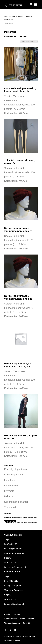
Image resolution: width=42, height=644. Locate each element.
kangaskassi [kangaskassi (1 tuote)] (31, 518)
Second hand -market (16, 502)
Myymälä (9, 491)
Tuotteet (17, 614)
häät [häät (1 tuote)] (10, 518)
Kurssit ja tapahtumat (16, 469)
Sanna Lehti (30, 636)
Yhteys (31, 619)
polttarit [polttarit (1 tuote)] (19, 522)
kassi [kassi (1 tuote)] (35, 518)
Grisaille (17, 640)
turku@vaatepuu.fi (13, 586)
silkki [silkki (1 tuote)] (22, 522)
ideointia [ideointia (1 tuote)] (14, 518)
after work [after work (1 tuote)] (6, 518)
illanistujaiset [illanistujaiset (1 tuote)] (19, 518)
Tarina (22, 619)
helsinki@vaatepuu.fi (14, 549)
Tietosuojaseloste (12, 623)
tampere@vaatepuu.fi (14, 604)
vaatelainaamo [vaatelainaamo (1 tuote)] (34, 522)
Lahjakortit (10, 480)
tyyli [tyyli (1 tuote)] (29, 522)
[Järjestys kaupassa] (29, 42)
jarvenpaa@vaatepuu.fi (15, 567)
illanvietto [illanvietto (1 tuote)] (25, 518)
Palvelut (9, 496)
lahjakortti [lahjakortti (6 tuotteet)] (10, 522)
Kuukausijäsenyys (14, 475)
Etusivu (7, 17)
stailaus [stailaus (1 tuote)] (25, 522)
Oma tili (26, 623)
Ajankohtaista (10, 619)
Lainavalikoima (12, 486)
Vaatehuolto (11, 507)
